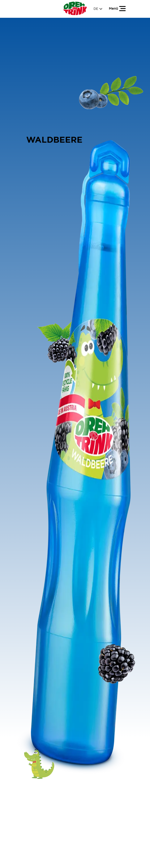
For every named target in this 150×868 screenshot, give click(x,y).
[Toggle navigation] (118, 8)
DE (98, 9)
